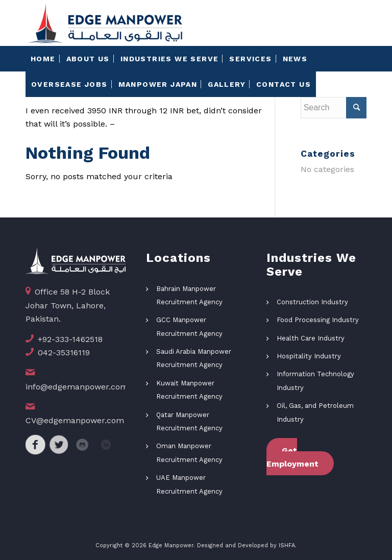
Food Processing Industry (318, 320)
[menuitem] (43, 59)
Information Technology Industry (315, 381)
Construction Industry (312, 302)
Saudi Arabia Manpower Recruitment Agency (194, 358)
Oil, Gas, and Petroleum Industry (315, 412)
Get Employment (292, 457)
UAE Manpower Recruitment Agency (189, 484)
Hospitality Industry (309, 356)
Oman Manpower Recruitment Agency (189, 453)
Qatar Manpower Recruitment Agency (189, 421)
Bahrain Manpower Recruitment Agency (189, 295)
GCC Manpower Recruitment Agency (189, 326)
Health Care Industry (311, 338)
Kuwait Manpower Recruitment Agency (189, 390)
